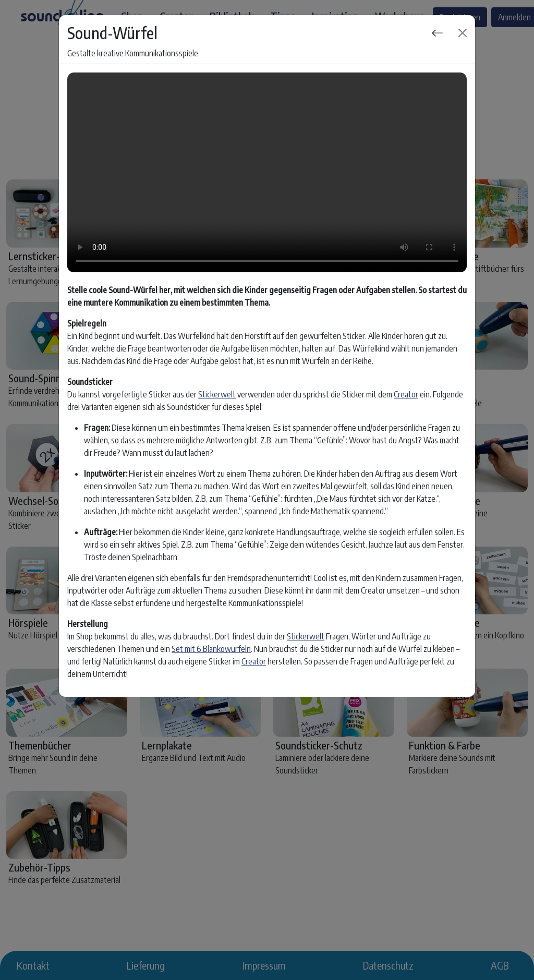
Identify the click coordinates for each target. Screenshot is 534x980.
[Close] (463, 33)
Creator (406, 394)
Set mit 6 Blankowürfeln (211, 649)
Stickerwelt (217, 394)
